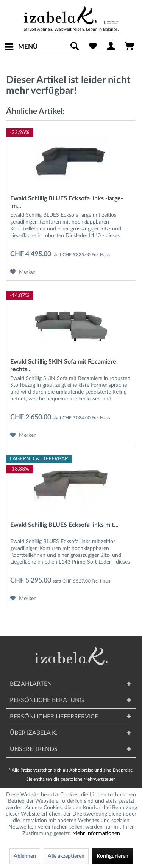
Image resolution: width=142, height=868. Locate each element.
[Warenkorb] (130, 47)
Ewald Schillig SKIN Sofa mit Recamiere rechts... (63, 365)
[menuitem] (21, 47)
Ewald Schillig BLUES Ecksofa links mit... (64, 525)
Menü (21, 45)
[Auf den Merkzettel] (23, 272)
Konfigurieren (112, 856)
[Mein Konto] (111, 47)
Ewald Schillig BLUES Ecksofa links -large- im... (67, 202)
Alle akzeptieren (66, 856)
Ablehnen (25, 856)
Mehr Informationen (96, 833)
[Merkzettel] (93, 47)
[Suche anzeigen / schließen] (74, 47)
